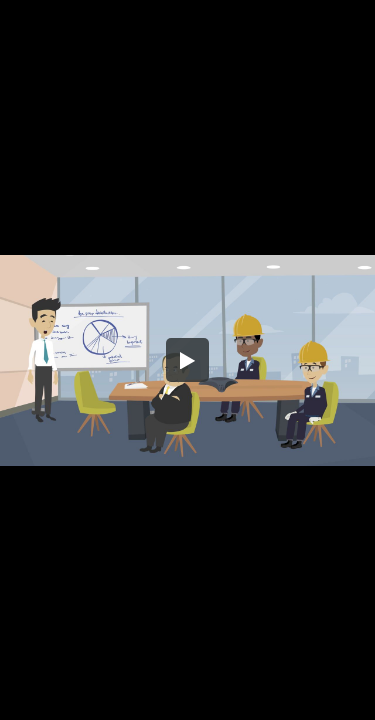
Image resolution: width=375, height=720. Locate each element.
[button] (188, 360)
